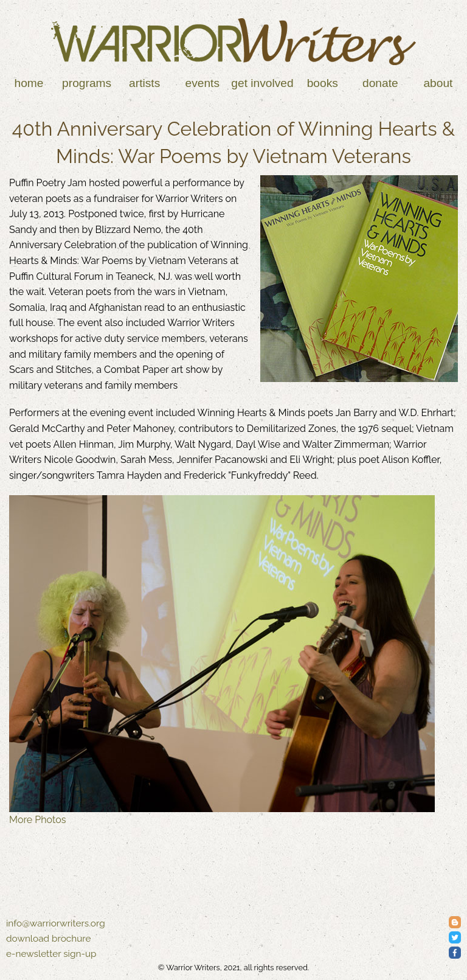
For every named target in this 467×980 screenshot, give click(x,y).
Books (323, 83)
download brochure (48, 939)
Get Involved (262, 83)
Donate (380, 83)
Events (203, 83)
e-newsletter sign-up (51, 954)
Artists (144, 83)
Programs (87, 83)
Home (29, 83)
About (438, 83)
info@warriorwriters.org (56, 923)
